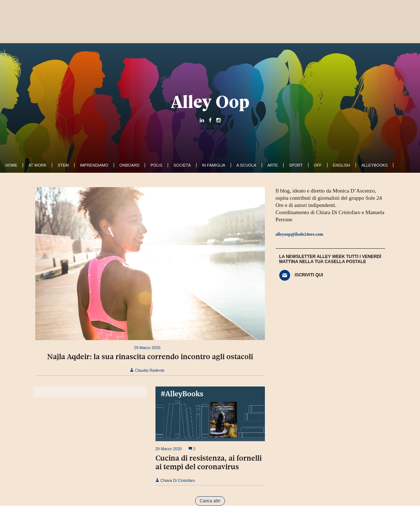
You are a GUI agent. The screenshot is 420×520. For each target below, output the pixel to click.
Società (182, 165)
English (342, 165)
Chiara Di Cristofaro (175, 480)
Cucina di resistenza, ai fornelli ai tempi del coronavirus (209, 462)
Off (318, 165)
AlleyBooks (374, 165)
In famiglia (214, 165)
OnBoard (130, 165)
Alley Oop (210, 102)
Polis (156, 165)
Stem (63, 165)
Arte (273, 165)
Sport (296, 165)
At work (37, 165)
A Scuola (246, 165)
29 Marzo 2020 (147, 348)
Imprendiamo (94, 165)
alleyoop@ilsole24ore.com (300, 234)
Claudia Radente (147, 370)
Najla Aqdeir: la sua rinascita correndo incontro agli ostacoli (150, 357)
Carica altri (210, 501)
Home (11, 165)
